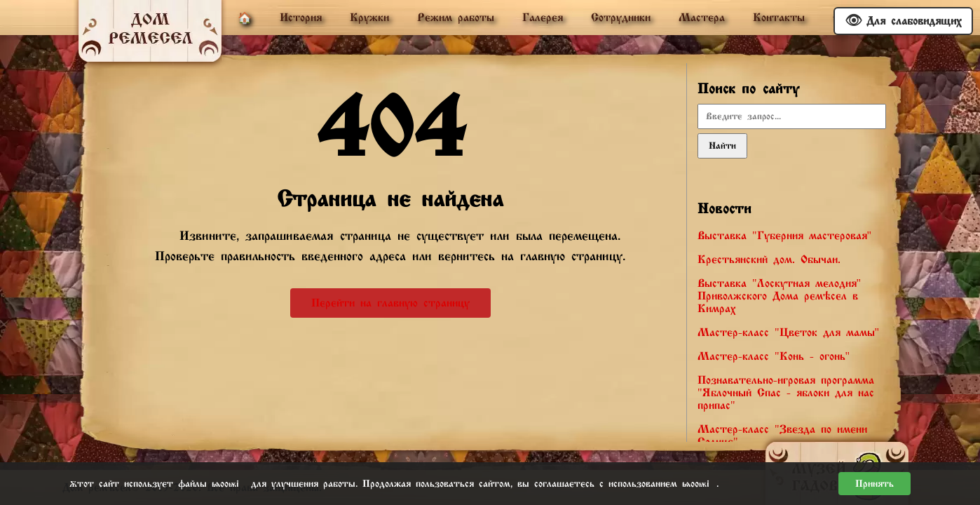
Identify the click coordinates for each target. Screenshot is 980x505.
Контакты (779, 18)
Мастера (702, 18)
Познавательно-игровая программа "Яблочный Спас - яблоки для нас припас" (786, 393)
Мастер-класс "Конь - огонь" (774, 356)
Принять (874, 484)
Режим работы (456, 18)
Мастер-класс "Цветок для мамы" (788, 332)
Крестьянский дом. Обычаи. (769, 260)
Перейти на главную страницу (390, 303)
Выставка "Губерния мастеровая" (784, 236)
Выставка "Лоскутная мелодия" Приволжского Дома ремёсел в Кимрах (779, 296)
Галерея (543, 18)
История (301, 18)
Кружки (369, 18)
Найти (722, 146)
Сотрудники (621, 18)
